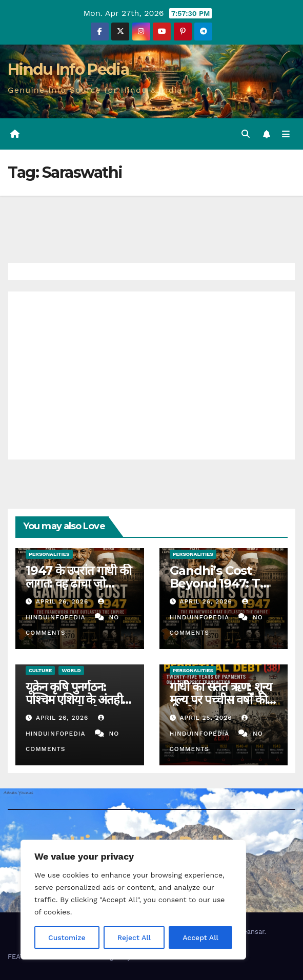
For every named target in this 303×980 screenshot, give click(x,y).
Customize (67, 937)
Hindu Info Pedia (68, 69)
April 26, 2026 (63, 601)
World (71, 670)
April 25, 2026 (207, 718)
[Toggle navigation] (286, 134)
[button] (246, 134)
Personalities (49, 554)
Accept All (200, 937)
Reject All (134, 937)
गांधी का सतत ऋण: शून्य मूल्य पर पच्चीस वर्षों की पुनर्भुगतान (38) (221, 700)
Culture (40, 670)
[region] (133, 900)
